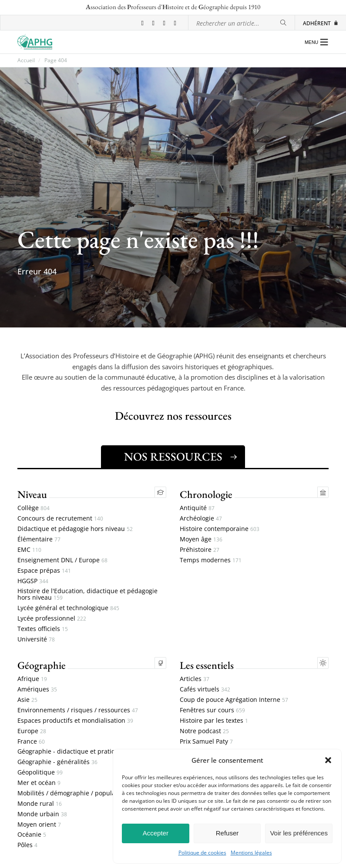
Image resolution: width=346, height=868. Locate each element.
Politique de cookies (202, 853)
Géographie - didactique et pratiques (76, 752)
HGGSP (33, 581)
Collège (34, 508)
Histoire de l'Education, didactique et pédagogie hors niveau (87, 594)
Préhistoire (200, 550)
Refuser (227, 833)
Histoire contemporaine (220, 529)
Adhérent (321, 23)
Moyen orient (39, 825)
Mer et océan (39, 783)
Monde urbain (42, 814)
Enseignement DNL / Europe (62, 560)
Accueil (26, 60)
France (31, 742)
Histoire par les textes (214, 721)
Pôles (27, 845)
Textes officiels (43, 629)
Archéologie (201, 519)
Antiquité (197, 508)
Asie (27, 700)
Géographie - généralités (57, 762)
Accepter (156, 833)
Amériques (37, 689)
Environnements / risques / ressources (78, 710)
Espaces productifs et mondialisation (75, 721)
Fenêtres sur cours (212, 710)
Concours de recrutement (60, 519)
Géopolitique (40, 773)
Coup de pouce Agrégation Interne (234, 700)
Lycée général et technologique (68, 608)
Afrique (32, 679)
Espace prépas (44, 571)
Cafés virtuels (205, 689)
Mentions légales (251, 853)
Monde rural (40, 804)
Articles (195, 679)
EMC (29, 550)
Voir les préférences (299, 833)
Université (36, 639)
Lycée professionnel (52, 619)
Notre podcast (204, 731)
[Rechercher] (283, 23)
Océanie (32, 835)
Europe (32, 731)
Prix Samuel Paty (206, 742)
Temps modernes (211, 560)
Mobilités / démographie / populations (77, 793)
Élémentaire (39, 539)
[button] (328, 760)
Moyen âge (201, 539)
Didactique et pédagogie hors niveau (75, 529)
